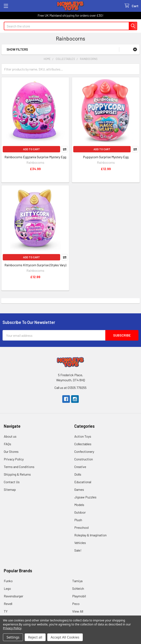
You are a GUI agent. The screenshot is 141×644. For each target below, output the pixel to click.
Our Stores (11, 451)
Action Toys (83, 436)
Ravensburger (14, 596)
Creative (80, 467)
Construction (84, 459)
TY (6, 611)
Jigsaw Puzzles (85, 497)
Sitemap (10, 489)
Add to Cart (31, 149)
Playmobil (79, 596)
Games (79, 489)
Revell (8, 604)
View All (78, 611)
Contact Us (12, 482)
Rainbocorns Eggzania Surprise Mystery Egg (35, 157)
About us (10, 436)
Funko (8, 581)
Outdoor (80, 512)
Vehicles (80, 543)
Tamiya (77, 581)
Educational (83, 482)
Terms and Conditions (19, 467)
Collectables (83, 444)
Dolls (78, 474)
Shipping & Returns (17, 474)
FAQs (7, 444)
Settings (13, 637)
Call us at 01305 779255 (70, 388)
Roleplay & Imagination (90, 535)
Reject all (35, 637)
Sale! (78, 550)
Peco (76, 604)
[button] (135, 49)
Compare (65, 149)
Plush (78, 520)
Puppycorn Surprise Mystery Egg (106, 157)
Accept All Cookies (65, 637)
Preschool (81, 527)
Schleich (78, 588)
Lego (7, 588)
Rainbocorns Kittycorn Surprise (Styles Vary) (35, 265)
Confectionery (84, 451)
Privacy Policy (14, 459)
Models (79, 505)
